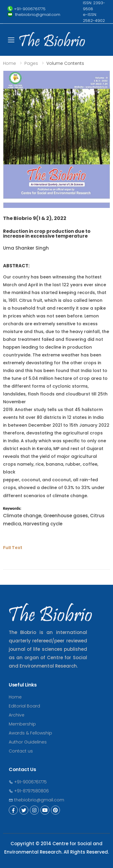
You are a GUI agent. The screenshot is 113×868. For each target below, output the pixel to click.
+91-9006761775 (28, 782)
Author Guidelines (28, 742)
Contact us (21, 751)
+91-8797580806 (29, 791)
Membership (22, 724)
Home (9, 63)
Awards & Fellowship (30, 733)
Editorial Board (24, 706)
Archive (17, 715)
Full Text (13, 548)
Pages (31, 63)
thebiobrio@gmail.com (36, 800)
